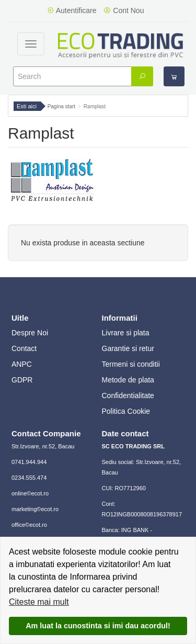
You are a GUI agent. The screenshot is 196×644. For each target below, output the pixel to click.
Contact (24, 348)
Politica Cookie (126, 411)
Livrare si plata (126, 333)
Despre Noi (30, 333)
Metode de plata (128, 380)
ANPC (22, 364)
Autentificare (72, 10)
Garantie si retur (128, 348)
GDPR (22, 380)
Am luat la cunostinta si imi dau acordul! (98, 626)
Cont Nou (124, 10)
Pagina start (61, 106)
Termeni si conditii (131, 364)
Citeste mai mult (39, 602)
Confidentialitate (128, 396)
